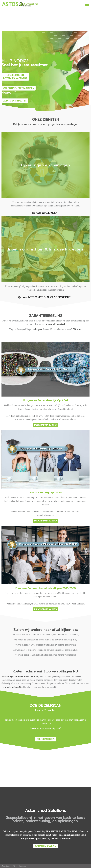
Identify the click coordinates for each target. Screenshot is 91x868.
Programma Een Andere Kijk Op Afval (46, 400)
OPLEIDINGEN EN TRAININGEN (19, 88)
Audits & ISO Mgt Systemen (46, 493)
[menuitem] (6, 866)
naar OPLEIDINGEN (47, 213)
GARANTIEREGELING (46, 846)
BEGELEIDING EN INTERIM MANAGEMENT (15, 77)
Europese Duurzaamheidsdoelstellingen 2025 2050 (46, 588)
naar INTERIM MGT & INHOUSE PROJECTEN (47, 297)
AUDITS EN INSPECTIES (15, 101)
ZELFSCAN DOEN (46, 739)
